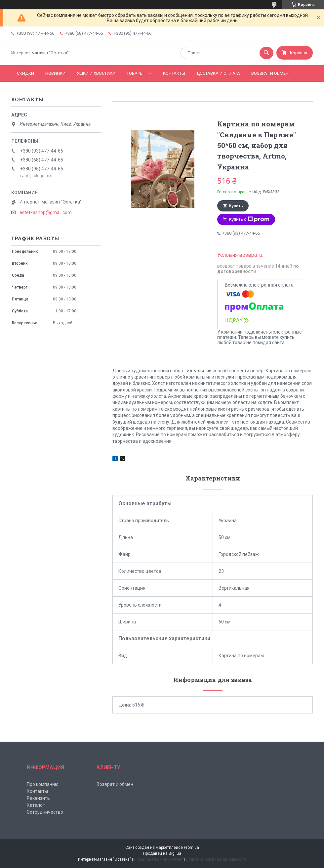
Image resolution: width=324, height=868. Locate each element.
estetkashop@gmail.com (46, 212)
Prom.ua (191, 847)
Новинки (55, 73)
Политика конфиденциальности (216, 859)
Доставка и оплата (218, 73)
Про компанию (43, 784)
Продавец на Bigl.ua (162, 853)
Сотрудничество (45, 812)
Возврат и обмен (270, 73)
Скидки (25, 73)
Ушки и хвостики (96, 73)
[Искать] (266, 53)
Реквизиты (39, 798)
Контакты (174, 73)
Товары (135, 73)
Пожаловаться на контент (158, 859)
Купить (236, 206)
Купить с (249, 219)
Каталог (36, 805)
